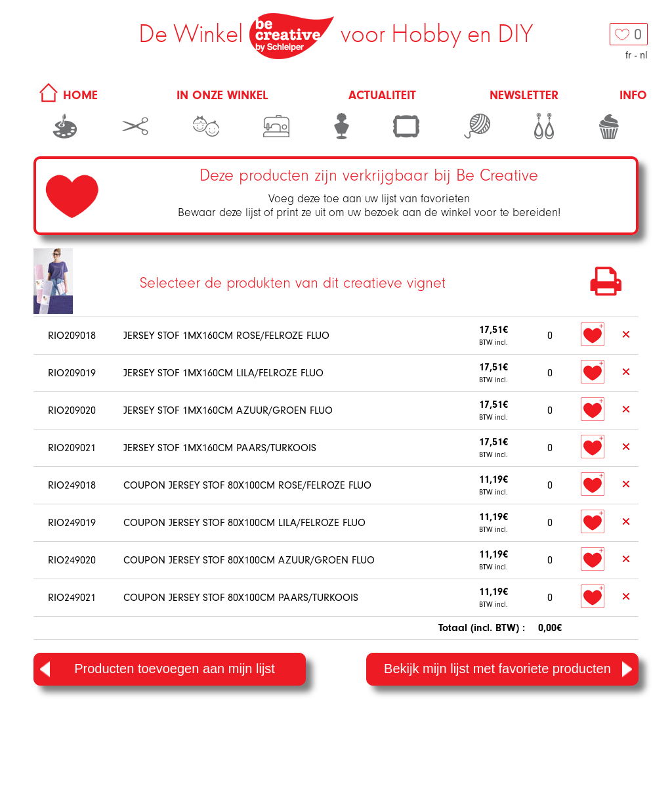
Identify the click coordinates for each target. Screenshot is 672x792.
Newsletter (524, 95)
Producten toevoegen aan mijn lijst (157, 669)
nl (644, 55)
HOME (66, 95)
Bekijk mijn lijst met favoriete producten (508, 669)
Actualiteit (382, 95)
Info (633, 95)
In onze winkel (222, 95)
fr (628, 55)
